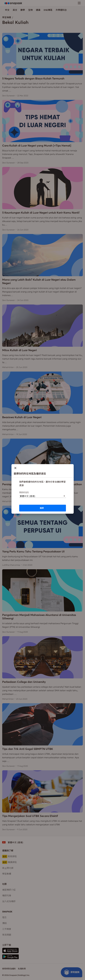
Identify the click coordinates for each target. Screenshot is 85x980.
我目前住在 (24, 492)
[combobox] (20, 496)
